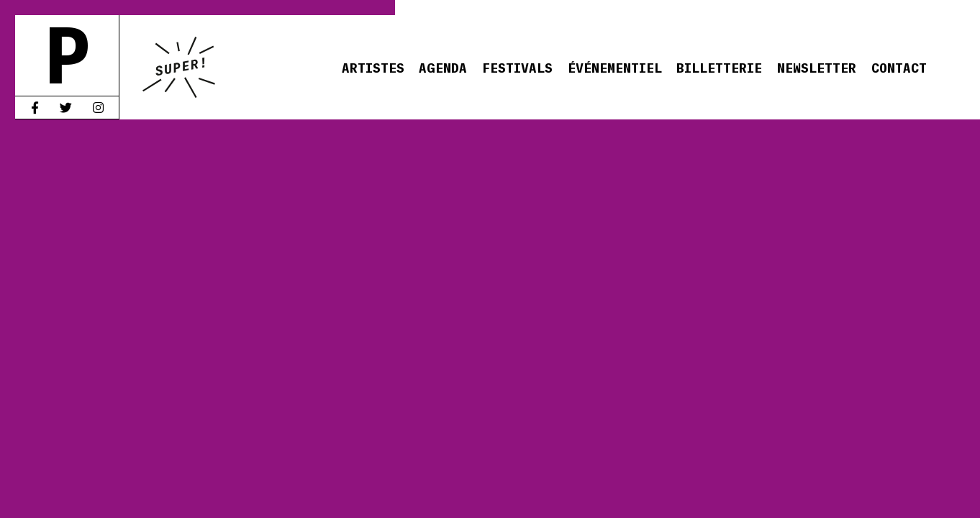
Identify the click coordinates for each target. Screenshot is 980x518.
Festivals (517, 67)
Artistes (373, 67)
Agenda (443, 67)
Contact (899, 67)
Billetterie (719, 67)
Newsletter (817, 67)
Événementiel (615, 67)
